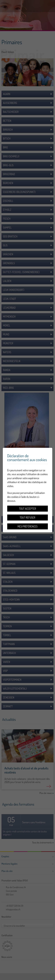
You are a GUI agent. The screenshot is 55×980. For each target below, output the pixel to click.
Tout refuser (28, 517)
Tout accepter (27, 508)
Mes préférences (27, 526)
